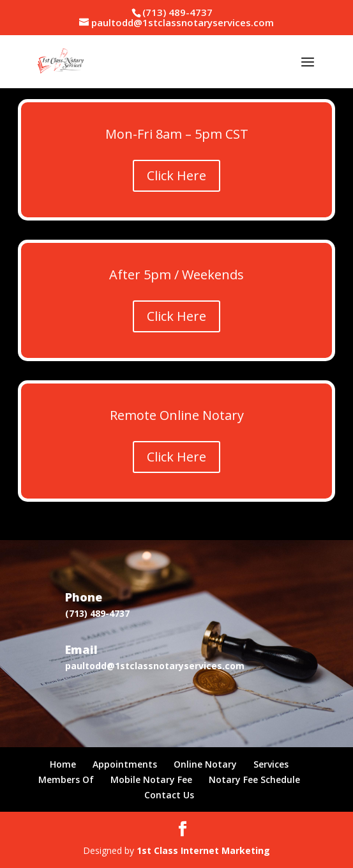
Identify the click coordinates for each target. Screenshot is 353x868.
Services (271, 764)
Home (63, 764)
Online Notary (205, 764)
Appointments (125, 764)
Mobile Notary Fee (151, 779)
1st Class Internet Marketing (203, 850)
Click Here (177, 175)
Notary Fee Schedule (254, 779)
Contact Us (169, 795)
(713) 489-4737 (177, 12)
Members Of (66, 779)
